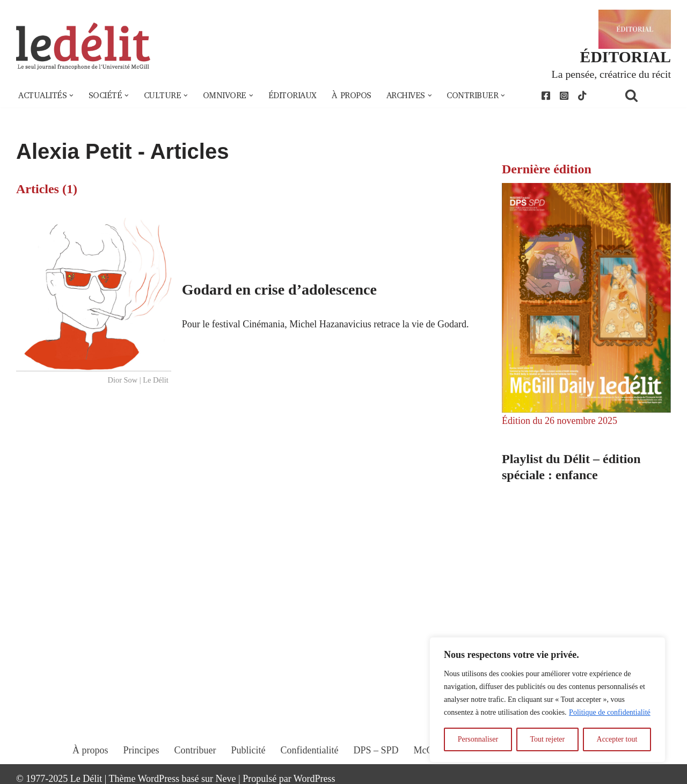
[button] (71, 96)
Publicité (249, 750)
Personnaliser (478, 739)
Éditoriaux (293, 96)
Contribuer (195, 750)
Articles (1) (47, 189)
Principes (141, 750)
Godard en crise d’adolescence (279, 290)
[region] (547, 700)
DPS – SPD (376, 750)
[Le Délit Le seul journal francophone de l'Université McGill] (83, 46)
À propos (352, 96)
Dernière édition (547, 169)
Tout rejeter (547, 739)
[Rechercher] (645, 95)
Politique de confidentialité (610, 712)
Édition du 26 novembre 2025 (560, 421)
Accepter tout (617, 739)
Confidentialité (310, 750)
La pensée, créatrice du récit (611, 74)
